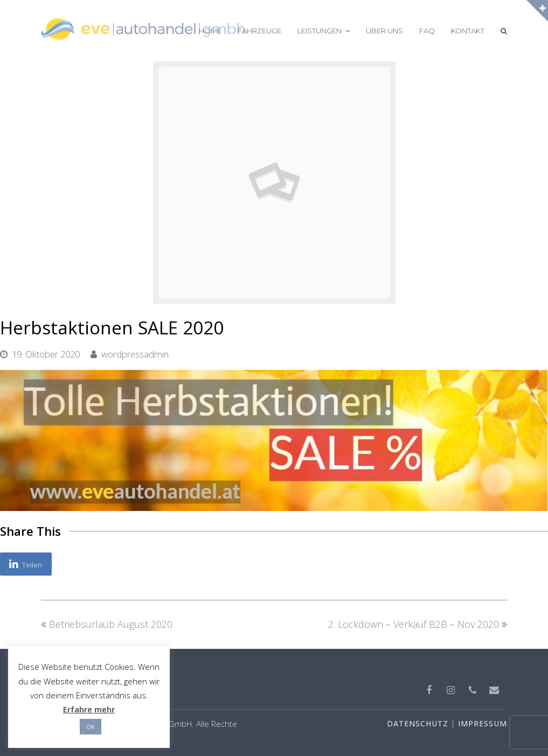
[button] (26, 564)
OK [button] (91, 727)
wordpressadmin (135, 354)
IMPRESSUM (483, 723)
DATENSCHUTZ (418, 723)
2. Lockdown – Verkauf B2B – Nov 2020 (418, 624)
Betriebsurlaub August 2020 (107, 624)
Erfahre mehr (89, 709)
